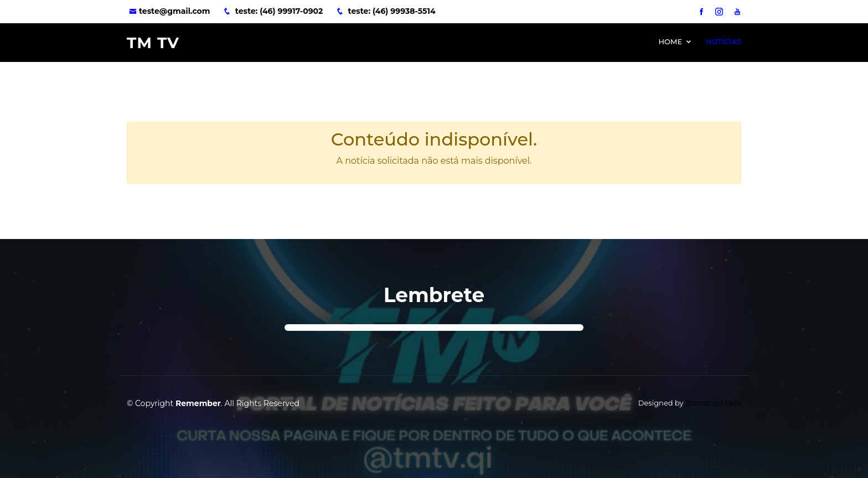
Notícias (724, 41)
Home (670, 41)
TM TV (153, 43)
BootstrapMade (713, 403)
